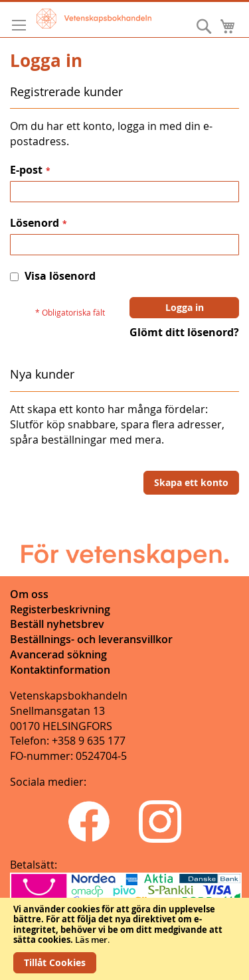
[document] (124, 939)
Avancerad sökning (58, 654)
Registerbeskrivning (60, 609)
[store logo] (94, 19)
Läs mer (91, 940)
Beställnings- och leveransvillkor (91, 639)
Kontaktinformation (60, 670)
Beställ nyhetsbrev (57, 624)
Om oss (29, 594)
